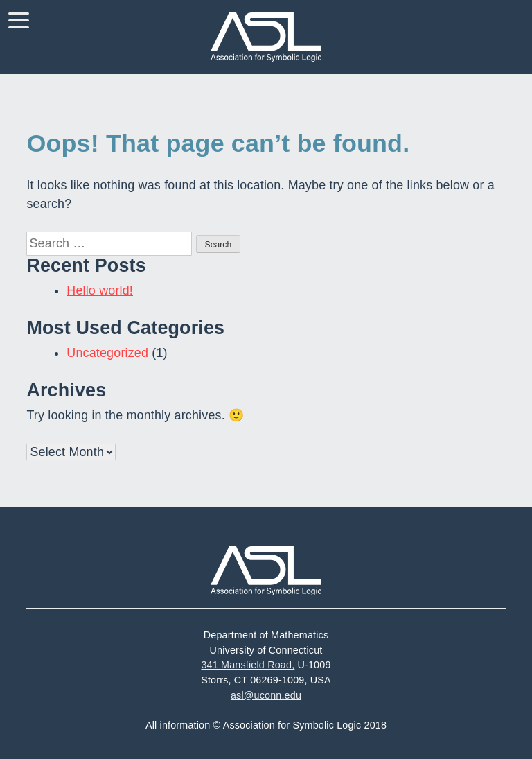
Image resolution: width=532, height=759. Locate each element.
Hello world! (100, 290)
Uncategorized (107, 353)
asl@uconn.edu (266, 695)
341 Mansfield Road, (248, 665)
